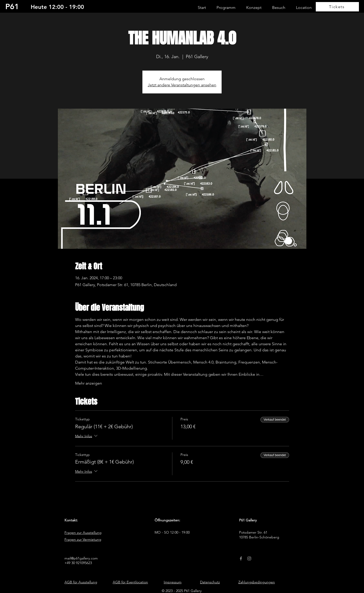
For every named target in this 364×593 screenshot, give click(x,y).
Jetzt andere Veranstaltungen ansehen (182, 85)
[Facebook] (241, 558)
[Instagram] (249, 558)
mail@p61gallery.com (81, 558)
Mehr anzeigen (89, 383)
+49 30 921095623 (78, 563)
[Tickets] (337, 7)
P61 (12, 7)
